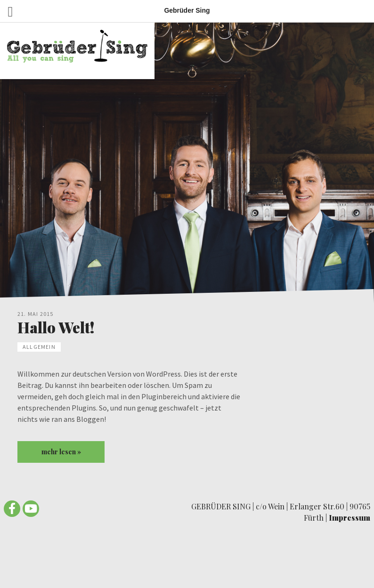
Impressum (350, 518)
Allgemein (39, 347)
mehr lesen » (61, 452)
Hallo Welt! (56, 327)
